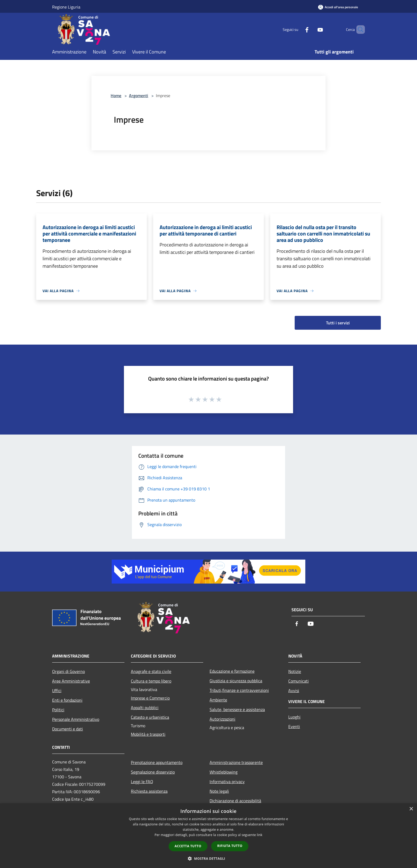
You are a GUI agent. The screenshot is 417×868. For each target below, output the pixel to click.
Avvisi (294, 691)
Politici (58, 710)
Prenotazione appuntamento (157, 762)
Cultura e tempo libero (151, 681)
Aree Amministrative (71, 681)
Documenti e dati (68, 729)
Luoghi (294, 717)
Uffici (57, 691)
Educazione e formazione (232, 671)
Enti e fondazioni (67, 700)
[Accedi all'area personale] (338, 7)
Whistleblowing (224, 772)
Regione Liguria (66, 7)
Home (116, 96)
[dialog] (208, 836)
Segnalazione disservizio (153, 772)
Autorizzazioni (222, 719)
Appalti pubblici (145, 708)
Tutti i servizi (338, 323)
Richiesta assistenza (149, 791)
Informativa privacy (227, 782)
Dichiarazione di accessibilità (235, 801)
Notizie (295, 671)
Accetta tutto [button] (188, 846)
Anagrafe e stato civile (151, 671)
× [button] (411, 809)
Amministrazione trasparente (236, 762)
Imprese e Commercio (150, 698)
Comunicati (299, 681)
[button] (208, 858)
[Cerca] (358, 30)
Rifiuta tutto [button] (230, 846)
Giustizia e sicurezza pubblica (236, 681)
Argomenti (139, 96)
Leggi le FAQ (142, 782)
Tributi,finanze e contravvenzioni (239, 690)
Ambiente (218, 700)
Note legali (219, 791)
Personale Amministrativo (76, 719)
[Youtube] (311, 29)
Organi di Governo (68, 671)
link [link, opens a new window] (260, 835)
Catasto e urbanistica (150, 717)
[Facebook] (298, 29)
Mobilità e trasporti (148, 734)
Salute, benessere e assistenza (237, 709)
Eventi (294, 726)
